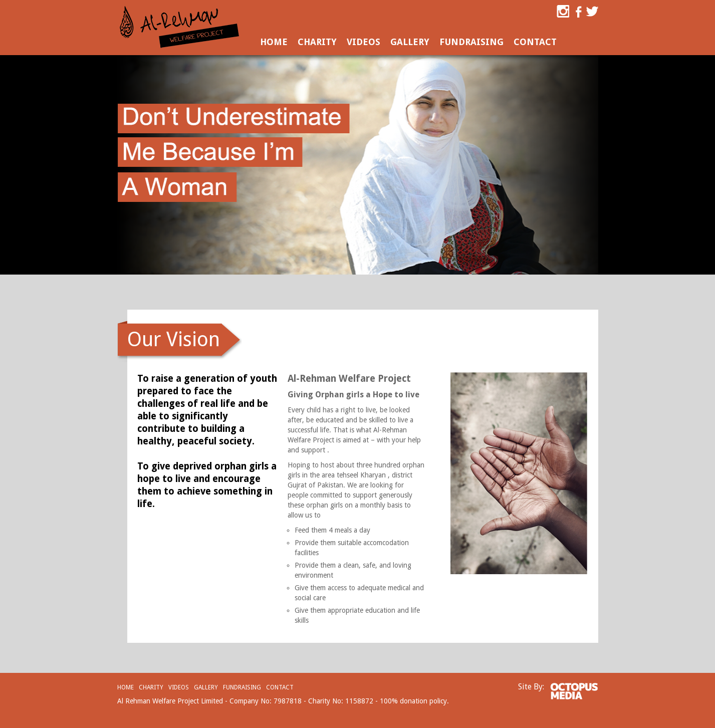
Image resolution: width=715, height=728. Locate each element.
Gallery (410, 42)
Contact (535, 42)
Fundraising (471, 42)
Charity (317, 42)
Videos (364, 42)
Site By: (531, 687)
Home (274, 42)
